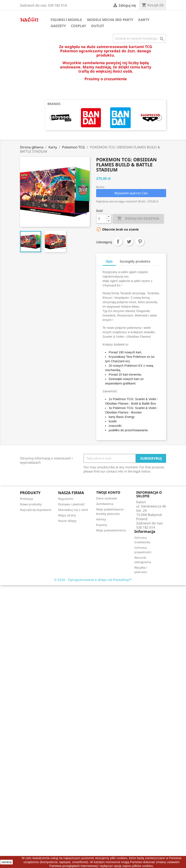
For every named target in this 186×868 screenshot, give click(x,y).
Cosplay (78, 26)
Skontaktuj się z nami (73, 510)
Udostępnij (118, 242)
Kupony (102, 525)
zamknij (6, 862)
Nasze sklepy (67, 521)
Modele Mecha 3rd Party (110, 20)
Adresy (101, 519)
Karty (144, 20)
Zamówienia (105, 504)
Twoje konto (108, 492)
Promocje (26, 499)
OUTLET (98, 26)
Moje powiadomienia (111, 530)
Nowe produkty (31, 504)
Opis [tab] (109, 261)
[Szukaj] (139, 38)
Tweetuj (129, 242)
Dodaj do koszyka (138, 219)
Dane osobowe (107, 498)
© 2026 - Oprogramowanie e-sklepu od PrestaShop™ (93, 580)
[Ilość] (101, 219)
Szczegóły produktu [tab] (135, 261)
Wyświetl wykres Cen (131, 193)
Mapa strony (67, 515)
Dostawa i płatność (71, 504)
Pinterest (140, 242)
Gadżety (58, 26)
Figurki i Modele (66, 20)
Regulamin (66, 499)
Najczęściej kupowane (36, 510)
